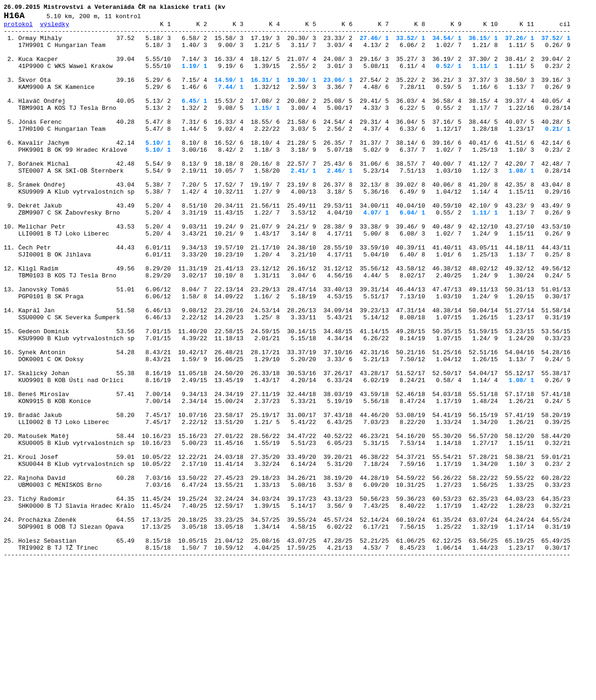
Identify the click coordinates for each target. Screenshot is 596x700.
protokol (18, 28)
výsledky (54, 28)
